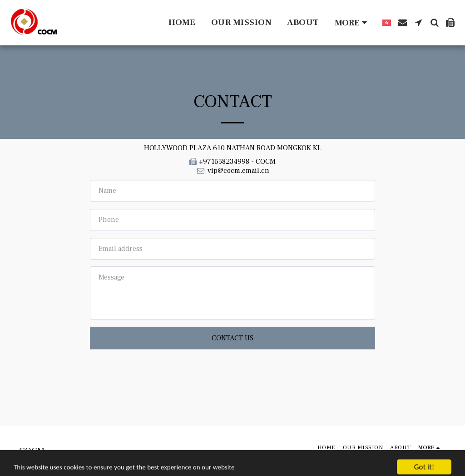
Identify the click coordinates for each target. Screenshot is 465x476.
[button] (403, 22)
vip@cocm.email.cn (232, 171)
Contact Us (232, 338)
